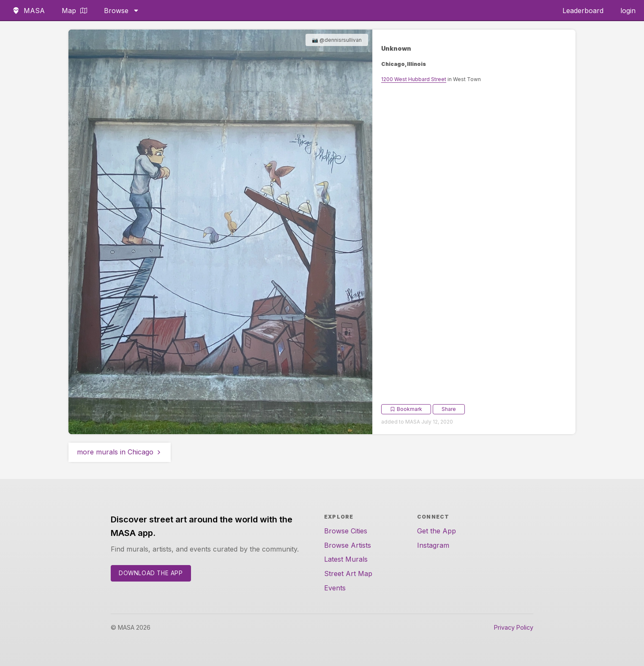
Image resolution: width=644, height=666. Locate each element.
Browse (122, 11)
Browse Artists (348, 545)
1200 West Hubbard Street (414, 79)
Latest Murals (346, 559)
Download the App (151, 573)
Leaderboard (583, 11)
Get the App (437, 531)
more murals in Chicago (120, 452)
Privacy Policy (514, 627)
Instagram (433, 545)
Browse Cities (346, 531)
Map (74, 11)
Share (449, 409)
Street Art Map (348, 574)
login (628, 11)
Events (335, 588)
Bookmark (406, 409)
